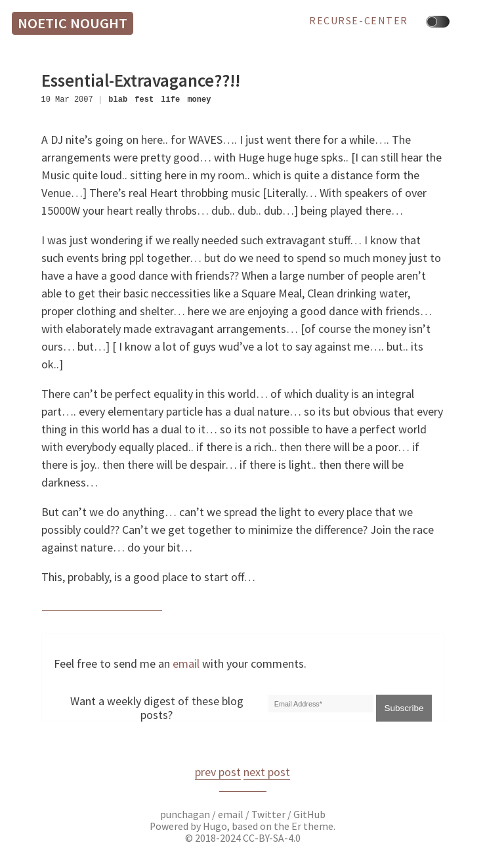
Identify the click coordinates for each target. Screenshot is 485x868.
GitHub (309, 814)
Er (296, 826)
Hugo (215, 826)
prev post (218, 772)
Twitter (268, 814)
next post (267, 772)
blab (118, 99)
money (199, 99)
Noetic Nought (73, 23)
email (186, 663)
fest (144, 99)
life (170, 99)
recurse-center (359, 21)
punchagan (186, 814)
